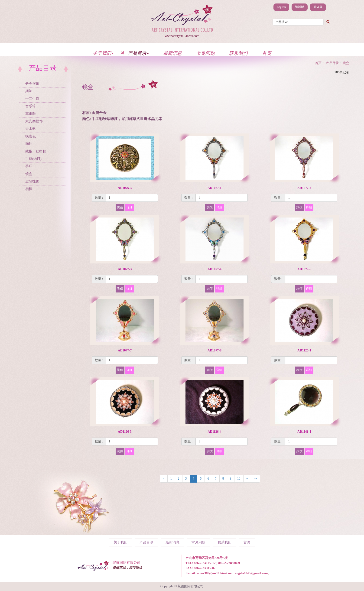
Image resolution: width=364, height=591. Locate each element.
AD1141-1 (304, 432)
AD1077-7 (125, 350)
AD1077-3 (125, 269)
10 (239, 479)
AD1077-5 (304, 269)
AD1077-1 (214, 188)
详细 (130, 207)
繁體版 (300, 7)
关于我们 (103, 53)
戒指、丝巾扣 (36, 151)
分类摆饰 (32, 84)
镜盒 (29, 174)
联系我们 (238, 53)
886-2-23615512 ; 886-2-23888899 (217, 563)
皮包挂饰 (32, 181)
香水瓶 (31, 129)
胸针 (29, 144)
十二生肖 (32, 99)
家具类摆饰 (34, 121)
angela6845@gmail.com (251, 573)
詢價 (120, 207)
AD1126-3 (125, 432)
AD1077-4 (214, 269)
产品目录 (138, 53)
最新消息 (172, 53)
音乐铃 (31, 106)
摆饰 (29, 91)
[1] (132, 198)
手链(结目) (33, 159)
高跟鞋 (31, 114)
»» (255, 479)
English (281, 7)
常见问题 (205, 53)
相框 (29, 189)
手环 (29, 166)
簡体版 (318, 7)
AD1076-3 (125, 188)
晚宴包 (31, 136)
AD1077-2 (304, 188)
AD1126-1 (304, 350)
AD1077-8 (214, 350)
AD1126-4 (214, 432)
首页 (267, 53)
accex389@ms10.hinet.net (215, 573)
